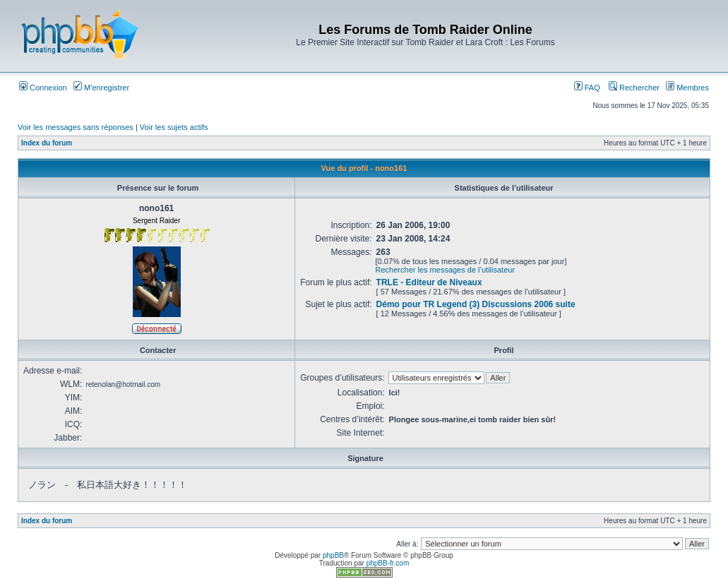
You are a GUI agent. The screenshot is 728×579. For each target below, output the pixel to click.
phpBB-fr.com (388, 563)
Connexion (43, 88)
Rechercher (634, 88)
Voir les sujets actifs (174, 127)
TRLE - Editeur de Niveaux (429, 282)
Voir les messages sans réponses (76, 127)
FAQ (587, 88)
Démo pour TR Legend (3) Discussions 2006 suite (476, 304)
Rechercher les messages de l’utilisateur (445, 270)
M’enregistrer (101, 88)
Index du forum (47, 143)
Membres (687, 88)
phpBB (333, 555)
